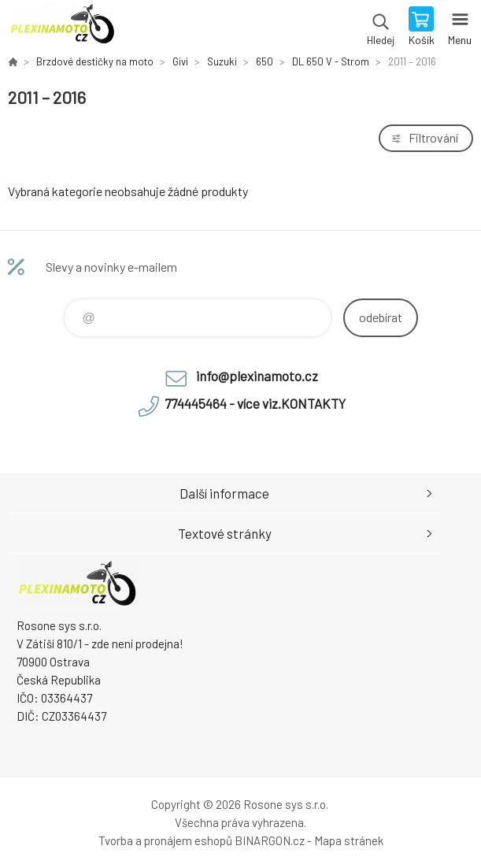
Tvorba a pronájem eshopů (165, 840)
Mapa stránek (349, 840)
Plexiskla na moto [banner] (62, 28)
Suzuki (222, 61)
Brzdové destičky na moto (95, 61)
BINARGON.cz (270, 840)
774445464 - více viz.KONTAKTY (255, 403)
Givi (180, 61)
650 (265, 61)
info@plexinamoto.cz (257, 376)
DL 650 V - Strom (331, 61)
